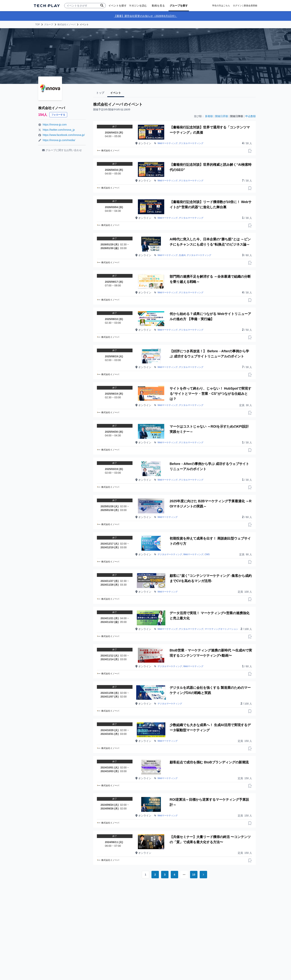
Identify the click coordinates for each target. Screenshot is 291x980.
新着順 (209, 116)
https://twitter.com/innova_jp (59, 130)
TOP (37, 24)
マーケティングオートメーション (221, 629)
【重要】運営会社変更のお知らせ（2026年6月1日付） (146, 16)
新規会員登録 (251, 6)
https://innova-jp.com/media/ (59, 140)
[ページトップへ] (47, 6)
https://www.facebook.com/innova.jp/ (64, 135)
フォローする (58, 115)
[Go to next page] (203, 875)
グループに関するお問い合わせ (62, 150)
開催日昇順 (222, 116)
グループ (49, 24)
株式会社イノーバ (66, 24)
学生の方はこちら (221, 6)
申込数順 (251, 116)
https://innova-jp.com (55, 125)
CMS (207, 554)
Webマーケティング (168, 143)
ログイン (237, 6)
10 (194, 875)
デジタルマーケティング (191, 143)
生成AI (182, 255)
